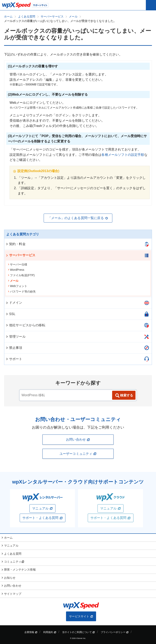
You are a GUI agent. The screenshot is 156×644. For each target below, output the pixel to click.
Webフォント (18, 286)
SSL (10, 314)
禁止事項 (14, 348)
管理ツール (16, 337)
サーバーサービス (20, 255)
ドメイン (14, 303)
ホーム (8, 538)
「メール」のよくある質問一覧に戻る (78, 218)
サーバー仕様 (17, 264)
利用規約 (50, 632)
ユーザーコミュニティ (78, 454)
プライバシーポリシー (115, 632)
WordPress (16, 270)
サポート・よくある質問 (43, 518)
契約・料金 (16, 244)
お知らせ (10, 578)
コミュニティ (14, 562)
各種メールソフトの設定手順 (123, 155)
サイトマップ (13, 594)
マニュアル (42, 509)
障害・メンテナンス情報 (20, 570)
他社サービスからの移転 (25, 325)
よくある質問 (13, 554)
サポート (14, 359)
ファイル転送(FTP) (21, 275)
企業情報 (31, 632)
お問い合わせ (78, 440)
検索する (124, 396)
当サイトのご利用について (79, 632)
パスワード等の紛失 (22, 291)
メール (13, 281)
